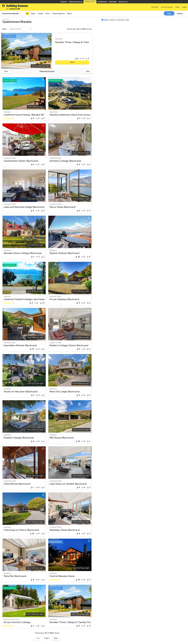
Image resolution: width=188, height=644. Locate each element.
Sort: (5, 29)
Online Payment (58, 14)
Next (88, 71)
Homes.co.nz (123, 2)
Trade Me (63, 2)
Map (169, 14)
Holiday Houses (90, 2)
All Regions (6, 19)
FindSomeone (102, 2)
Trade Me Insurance (76, 2)
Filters (69, 14)
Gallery (180, 14)
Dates (33, 14)
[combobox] (15, 14)
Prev (6, 71)
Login (184, 7)
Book (72, 62)
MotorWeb (113, 2)
